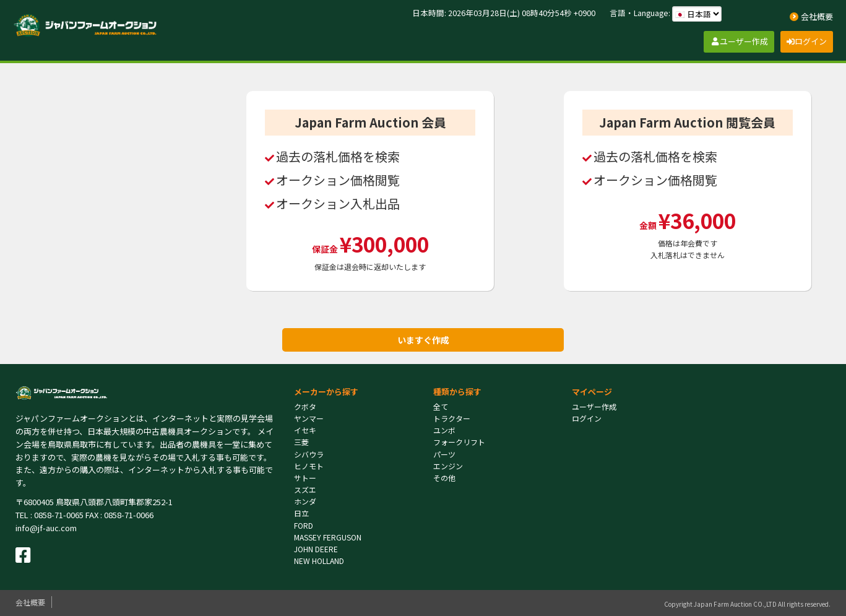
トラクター (452, 418)
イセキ (305, 430)
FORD (304, 525)
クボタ (305, 406)
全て (441, 406)
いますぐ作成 (423, 340)
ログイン (587, 418)
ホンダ (305, 501)
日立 (301, 513)
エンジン (448, 466)
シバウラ (309, 454)
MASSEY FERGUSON (328, 537)
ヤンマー (309, 418)
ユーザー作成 (594, 406)
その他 (444, 478)
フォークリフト (459, 442)
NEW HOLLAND (319, 561)
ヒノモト (309, 466)
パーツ (444, 454)
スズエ (305, 489)
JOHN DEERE (316, 549)
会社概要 (30, 602)
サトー (305, 478)
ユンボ (444, 430)
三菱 (301, 442)
